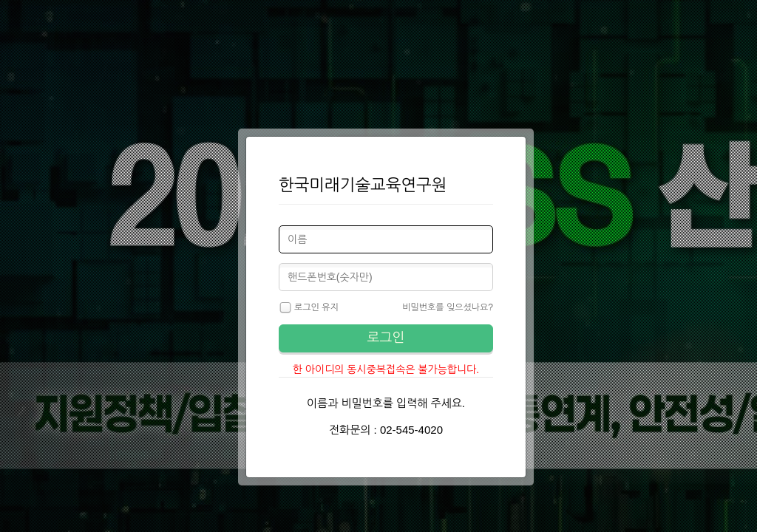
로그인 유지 (309, 308)
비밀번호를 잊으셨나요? (448, 307)
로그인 (386, 338)
